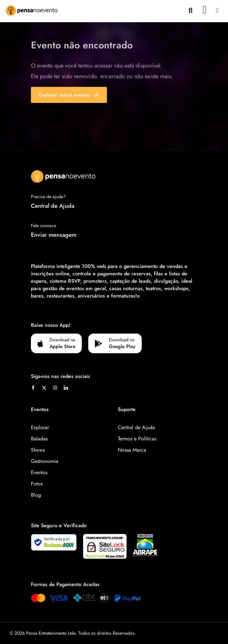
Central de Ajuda (53, 206)
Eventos (39, 472)
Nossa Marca (132, 450)
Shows (38, 450)
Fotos (37, 484)
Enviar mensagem (54, 235)
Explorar (40, 427)
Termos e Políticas (137, 439)
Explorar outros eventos (69, 95)
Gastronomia (45, 461)
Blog (36, 495)
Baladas (39, 439)
